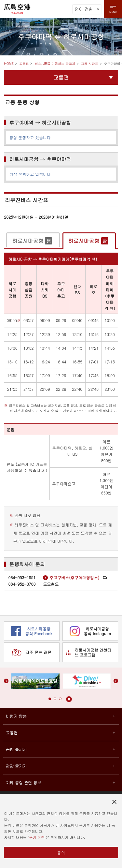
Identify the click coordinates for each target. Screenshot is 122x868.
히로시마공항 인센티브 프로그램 (88, 652)
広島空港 (17, 9)
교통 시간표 (90, 64)
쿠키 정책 (37, 837)
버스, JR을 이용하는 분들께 (55, 64)
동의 (61, 853)
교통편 (24, 64)
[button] (50, 699)
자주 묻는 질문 (32, 652)
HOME (9, 64)
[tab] (33, 241)
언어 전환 (87, 9)
